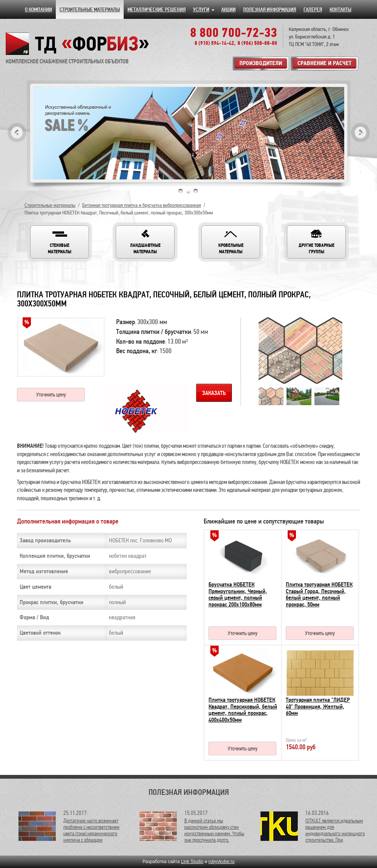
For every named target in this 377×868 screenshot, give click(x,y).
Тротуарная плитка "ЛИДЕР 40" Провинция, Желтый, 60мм (318, 706)
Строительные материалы (50, 205)
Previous (17, 132)
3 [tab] (196, 191)
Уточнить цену (51, 395)
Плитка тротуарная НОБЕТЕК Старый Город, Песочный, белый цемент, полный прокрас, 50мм (319, 595)
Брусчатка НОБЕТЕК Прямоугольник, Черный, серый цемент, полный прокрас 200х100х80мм (238, 595)
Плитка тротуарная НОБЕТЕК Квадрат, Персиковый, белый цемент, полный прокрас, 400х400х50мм (243, 710)
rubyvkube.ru (221, 862)
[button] (60, 242)
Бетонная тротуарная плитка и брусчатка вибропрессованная (142, 205)
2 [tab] (188, 191)
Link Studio (192, 862)
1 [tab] (181, 191)
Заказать (214, 393)
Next (360, 132)
